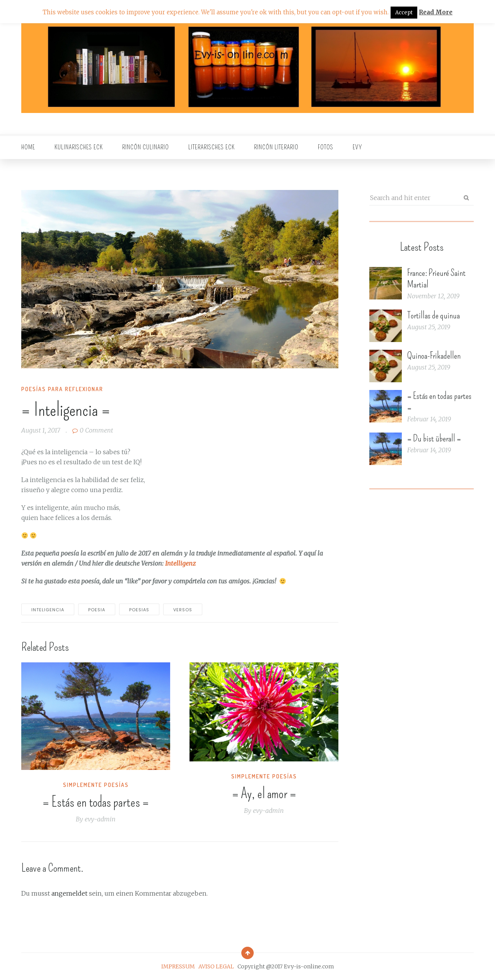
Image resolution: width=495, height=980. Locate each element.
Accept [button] (404, 13)
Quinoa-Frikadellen (434, 356)
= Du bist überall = (434, 438)
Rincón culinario (146, 147)
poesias (139, 610)
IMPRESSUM (178, 966)
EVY (358, 147)
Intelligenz (180, 563)
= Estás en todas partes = (96, 802)
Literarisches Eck (212, 147)
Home (28, 147)
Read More (436, 12)
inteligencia (48, 610)
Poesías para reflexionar (62, 389)
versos (183, 610)
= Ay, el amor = (264, 794)
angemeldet (69, 893)
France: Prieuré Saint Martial (436, 279)
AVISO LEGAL (216, 966)
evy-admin (100, 819)
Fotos (326, 147)
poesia (97, 610)
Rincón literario (276, 147)
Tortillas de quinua (434, 315)
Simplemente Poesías (96, 785)
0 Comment (93, 430)
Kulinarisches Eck (79, 147)
